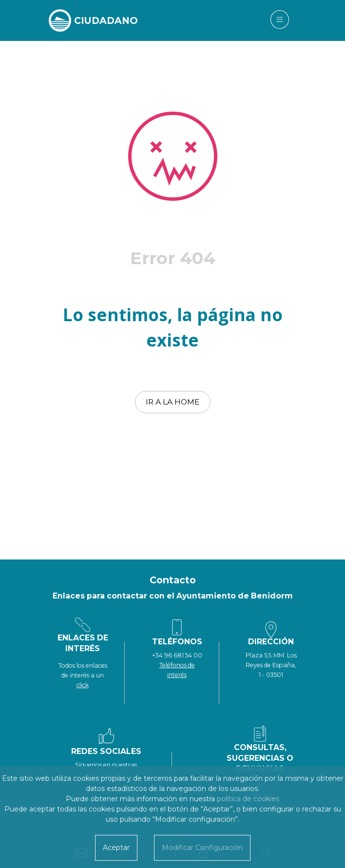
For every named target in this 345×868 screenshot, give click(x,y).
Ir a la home (173, 402)
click (83, 685)
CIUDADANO (106, 20)
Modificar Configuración (202, 848)
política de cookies (248, 799)
